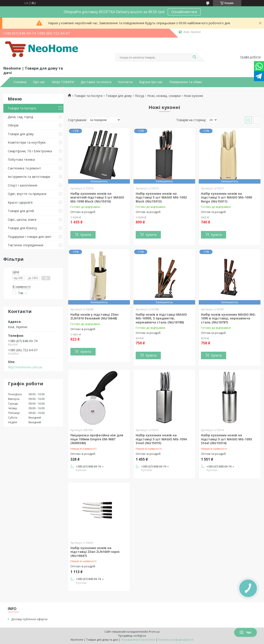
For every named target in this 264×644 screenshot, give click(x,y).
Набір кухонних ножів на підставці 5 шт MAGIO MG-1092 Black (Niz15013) (161, 197)
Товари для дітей (21, 211)
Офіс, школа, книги (22, 220)
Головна (20, 82)
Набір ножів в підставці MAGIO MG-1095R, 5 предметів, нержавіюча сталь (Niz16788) (161, 318)
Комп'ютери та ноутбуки (27, 142)
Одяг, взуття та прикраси (27, 194)
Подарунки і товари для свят (30, 237)
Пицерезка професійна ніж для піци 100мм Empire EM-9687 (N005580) (97, 439)
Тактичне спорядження (26, 245)
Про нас (39, 82)
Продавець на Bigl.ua (132, 636)
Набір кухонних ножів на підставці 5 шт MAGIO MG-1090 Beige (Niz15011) (226, 197)
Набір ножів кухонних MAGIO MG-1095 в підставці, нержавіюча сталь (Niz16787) (228, 318)
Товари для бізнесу (22, 228)
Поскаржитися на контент (138, 640)
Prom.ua (154, 632)
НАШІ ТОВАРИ (63, 82)
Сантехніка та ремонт (24, 168)
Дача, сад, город (20, 117)
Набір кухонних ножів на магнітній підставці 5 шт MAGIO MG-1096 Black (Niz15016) (97, 197)
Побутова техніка (21, 159)
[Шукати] (194, 57)
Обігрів (13, 125)
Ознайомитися (184, 12)
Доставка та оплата (96, 82)
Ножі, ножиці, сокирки (164, 96)
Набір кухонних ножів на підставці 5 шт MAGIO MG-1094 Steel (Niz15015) (161, 439)
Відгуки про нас (151, 82)
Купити (86, 235)
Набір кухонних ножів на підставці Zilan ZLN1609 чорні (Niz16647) (95, 552)
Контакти (125, 82)
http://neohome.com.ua (25, 367)
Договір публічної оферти (29, 619)
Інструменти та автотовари (29, 177)
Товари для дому (21, 134)
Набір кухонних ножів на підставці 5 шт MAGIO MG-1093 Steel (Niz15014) (226, 439)
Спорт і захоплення (23, 185)
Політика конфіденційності (176, 640)
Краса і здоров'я (20, 202)
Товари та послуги (22, 108)
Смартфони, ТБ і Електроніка (30, 151)
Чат (246, 632)
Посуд (139, 96)
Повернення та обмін (186, 82)
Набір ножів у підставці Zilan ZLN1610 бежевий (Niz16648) (94, 316)
